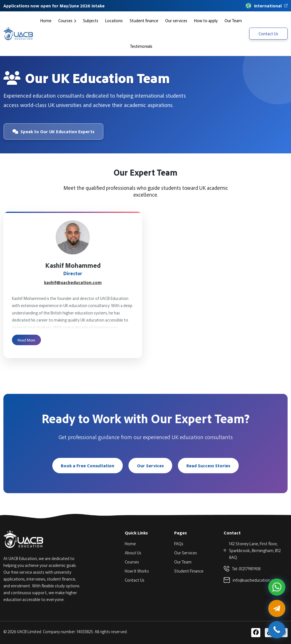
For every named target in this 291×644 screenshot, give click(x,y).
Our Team (233, 20)
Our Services (150, 466)
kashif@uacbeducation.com (73, 282)
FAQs (179, 544)
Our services (176, 20)
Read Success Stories (208, 466)
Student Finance (189, 571)
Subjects (91, 20)
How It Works (137, 571)
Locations (114, 20)
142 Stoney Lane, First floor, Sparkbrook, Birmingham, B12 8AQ (255, 550)
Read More (26, 340)
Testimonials (141, 46)
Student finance (144, 20)
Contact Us (268, 34)
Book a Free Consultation (88, 466)
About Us (133, 553)
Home (46, 20)
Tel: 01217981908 (246, 569)
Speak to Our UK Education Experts (53, 131)
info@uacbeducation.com (256, 580)
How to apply (206, 20)
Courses (65, 20)
